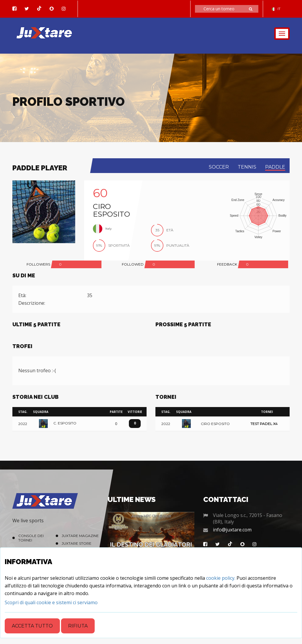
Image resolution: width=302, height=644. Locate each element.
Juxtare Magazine (80, 536)
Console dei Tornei (31, 538)
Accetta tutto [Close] (32, 626)
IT (276, 9)
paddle (275, 167)
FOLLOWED (133, 264)
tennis (247, 167)
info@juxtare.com (232, 530)
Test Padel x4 (264, 424)
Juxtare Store (77, 543)
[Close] (51, 602)
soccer (219, 167)
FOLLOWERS (38, 264)
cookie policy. (221, 578)
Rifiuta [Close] (78, 626)
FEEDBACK (227, 264)
